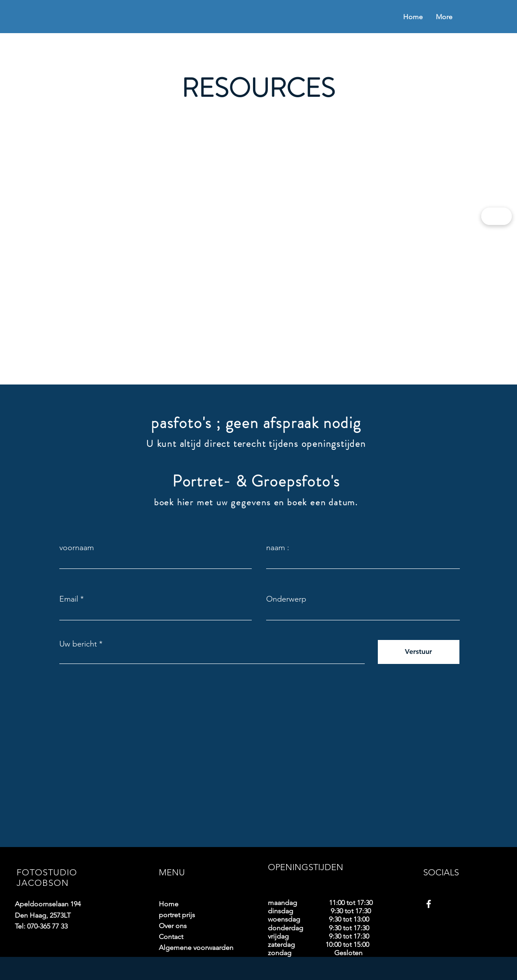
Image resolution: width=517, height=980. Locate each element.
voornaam (77, 548)
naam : (278, 548)
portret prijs (177, 915)
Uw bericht (78, 644)
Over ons (173, 926)
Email (69, 599)
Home (169, 904)
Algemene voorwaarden (189, 948)
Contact (171, 937)
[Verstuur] (419, 652)
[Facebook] (429, 904)
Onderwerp (286, 599)
